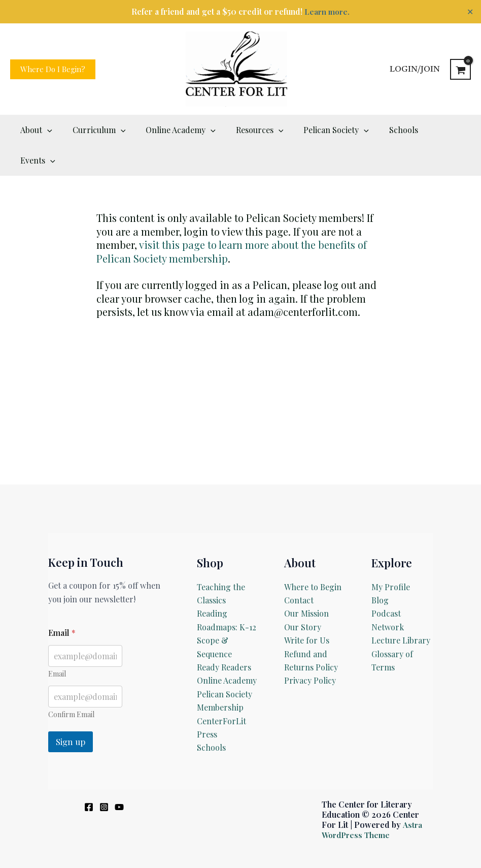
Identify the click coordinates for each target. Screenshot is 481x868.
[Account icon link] (415, 69)
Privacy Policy (310, 650)
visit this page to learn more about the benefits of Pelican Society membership (232, 221)
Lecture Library (401, 610)
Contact (299, 570)
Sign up (71, 711)
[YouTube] (119, 777)
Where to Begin (313, 556)
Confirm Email (71, 684)
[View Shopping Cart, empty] (460, 69)
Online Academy (227, 650)
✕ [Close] (470, 12)
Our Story (303, 597)
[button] (53, 69)
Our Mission (306, 583)
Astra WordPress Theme (372, 799)
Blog (380, 570)
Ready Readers (224, 637)
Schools (211, 717)
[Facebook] (89, 777)
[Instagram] (104, 777)
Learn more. (327, 11)
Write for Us (307, 610)
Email (57, 643)
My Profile (391, 556)
